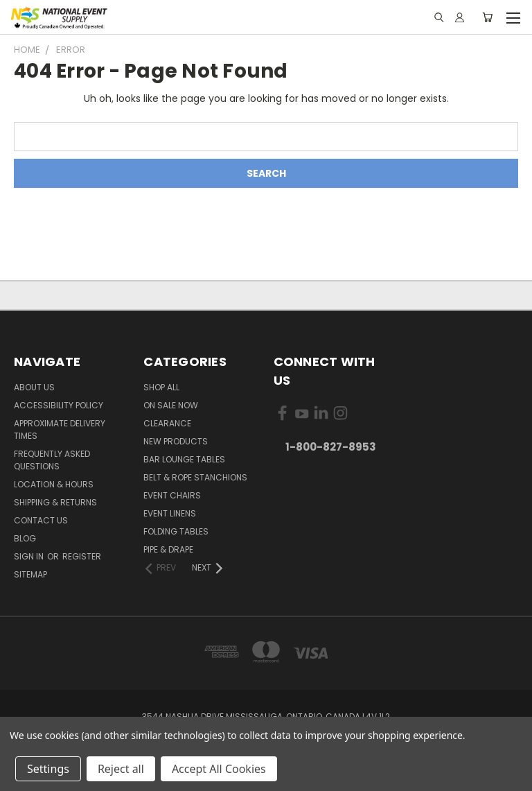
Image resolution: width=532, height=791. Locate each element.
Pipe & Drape (168, 549)
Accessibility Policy (59, 405)
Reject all (121, 769)
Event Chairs (172, 495)
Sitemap (30, 574)
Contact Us (41, 520)
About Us (34, 387)
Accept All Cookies (219, 769)
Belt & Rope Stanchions (195, 477)
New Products (176, 441)
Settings (48, 769)
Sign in (30, 556)
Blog (25, 538)
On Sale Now (171, 405)
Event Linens (170, 513)
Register (82, 556)
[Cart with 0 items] (487, 17)
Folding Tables (176, 531)
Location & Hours (54, 484)
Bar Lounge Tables (184, 459)
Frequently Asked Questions (52, 460)
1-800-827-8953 (331, 447)
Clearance (167, 423)
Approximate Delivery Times (60, 429)
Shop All (161, 387)
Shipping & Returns (55, 502)
